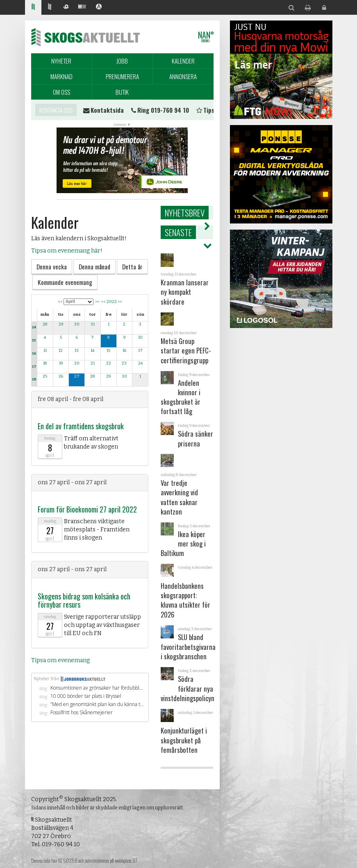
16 (34, 353)
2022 (112, 301)
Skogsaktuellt (85, 37)
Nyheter (61, 61)
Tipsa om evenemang (60, 660)
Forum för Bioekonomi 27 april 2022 (87, 509)
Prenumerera (122, 76)
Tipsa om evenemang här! (67, 251)
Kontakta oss (56, 110)
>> (97, 301)
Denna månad (94, 267)
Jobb (122, 61)
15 (34, 340)
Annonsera (183, 76)
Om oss (61, 92)
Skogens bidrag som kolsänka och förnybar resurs (84, 600)
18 (34, 379)
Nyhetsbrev (185, 213)
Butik (122, 92)
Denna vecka (52, 267)
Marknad (61, 76)
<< (60, 301)
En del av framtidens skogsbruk (81, 426)
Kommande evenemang (65, 282)
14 (34, 327)
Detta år (132, 267)
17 (34, 367)
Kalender (183, 61)
